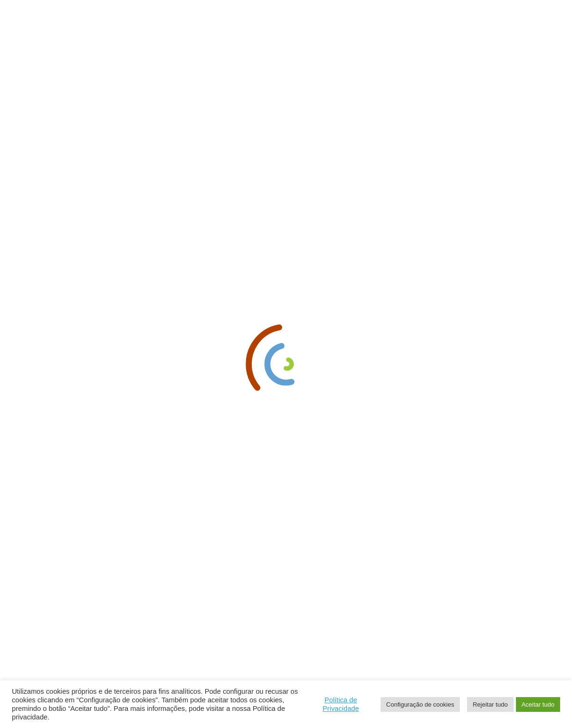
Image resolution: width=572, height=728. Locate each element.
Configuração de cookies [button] (420, 704)
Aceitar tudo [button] (538, 704)
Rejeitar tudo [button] (490, 704)
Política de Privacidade (341, 704)
